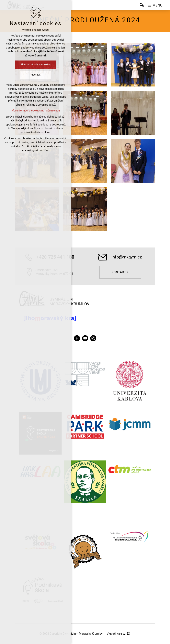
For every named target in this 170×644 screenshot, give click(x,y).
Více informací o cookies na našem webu (36, 111)
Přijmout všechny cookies (36, 64)
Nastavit (36, 75)
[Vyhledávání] (142, 5)
